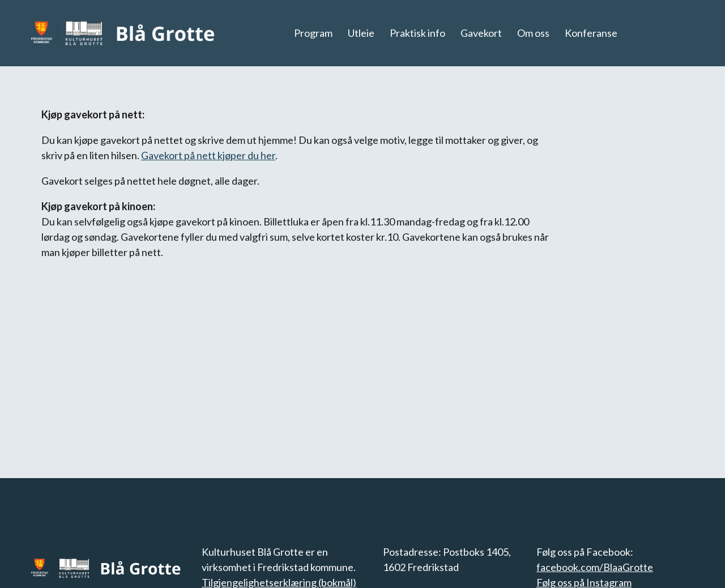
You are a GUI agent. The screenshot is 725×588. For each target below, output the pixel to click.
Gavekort (481, 33)
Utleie (361, 33)
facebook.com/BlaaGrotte (595, 567)
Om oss (533, 33)
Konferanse (591, 33)
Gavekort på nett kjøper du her (208, 155)
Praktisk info (417, 33)
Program (313, 33)
